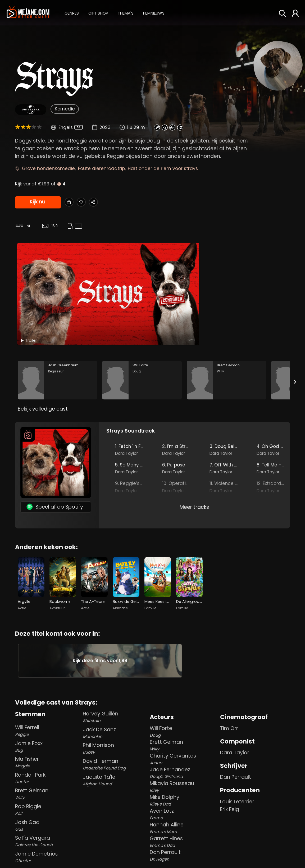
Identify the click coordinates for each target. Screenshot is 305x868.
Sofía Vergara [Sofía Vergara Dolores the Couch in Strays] (48, 829)
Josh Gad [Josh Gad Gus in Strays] (48, 813)
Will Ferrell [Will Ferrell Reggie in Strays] (48, 718)
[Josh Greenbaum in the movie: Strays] (57, 343)
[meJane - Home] (28, 13)
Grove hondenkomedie (48, 168)
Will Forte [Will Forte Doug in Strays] (184, 720)
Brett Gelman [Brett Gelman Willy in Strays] (48, 782)
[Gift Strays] (71, 203)
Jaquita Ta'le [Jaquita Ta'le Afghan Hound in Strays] (115, 768)
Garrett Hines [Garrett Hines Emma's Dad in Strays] (184, 830)
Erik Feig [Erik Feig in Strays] (230, 797)
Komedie (65, 109)
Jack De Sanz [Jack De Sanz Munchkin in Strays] (115, 721)
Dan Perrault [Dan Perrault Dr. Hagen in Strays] (184, 843)
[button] (72, 12)
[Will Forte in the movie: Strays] (142, 343)
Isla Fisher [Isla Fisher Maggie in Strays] (48, 750)
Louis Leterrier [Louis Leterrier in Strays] (237, 789)
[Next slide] (295, 344)
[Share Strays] (104, 203)
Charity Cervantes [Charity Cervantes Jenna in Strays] (184, 747)
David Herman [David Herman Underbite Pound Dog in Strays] (115, 752)
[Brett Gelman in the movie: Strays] (226, 343)
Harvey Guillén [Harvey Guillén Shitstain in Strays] (115, 705)
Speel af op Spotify (55, 475)
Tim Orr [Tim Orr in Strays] (229, 716)
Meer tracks (194, 476)
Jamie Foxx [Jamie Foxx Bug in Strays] (48, 734)
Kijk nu (37, 203)
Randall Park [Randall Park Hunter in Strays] (48, 766)
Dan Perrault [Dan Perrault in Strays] (236, 765)
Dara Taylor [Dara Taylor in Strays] (235, 741)
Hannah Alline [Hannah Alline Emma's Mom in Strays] (184, 816)
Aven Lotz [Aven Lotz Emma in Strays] (184, 802)
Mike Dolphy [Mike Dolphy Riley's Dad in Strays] (184, 788)
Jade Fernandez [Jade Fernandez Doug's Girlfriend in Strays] (184, 761)
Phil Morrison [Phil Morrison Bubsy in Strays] (115, 736)
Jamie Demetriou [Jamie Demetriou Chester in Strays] (48, 845)
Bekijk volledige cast (43, 378)
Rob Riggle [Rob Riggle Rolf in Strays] (48, 797)
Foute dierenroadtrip (101, 168)
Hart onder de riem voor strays (163, 168)
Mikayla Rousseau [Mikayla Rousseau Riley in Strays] (184, 775)
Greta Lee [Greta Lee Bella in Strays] (48, 861)
